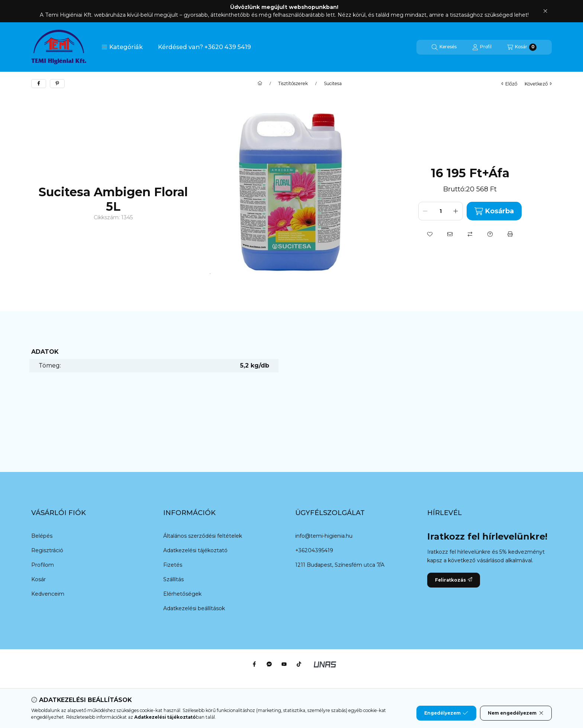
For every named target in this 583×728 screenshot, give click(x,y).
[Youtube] (284, 664)
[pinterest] (57, 84)
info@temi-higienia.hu (324, 536)
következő (538, 84)
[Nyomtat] (510, 234)
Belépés (42, 536)
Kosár (38, 579)
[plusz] (456, 211)
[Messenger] (269, 664)
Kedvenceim (48, 594)
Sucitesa (333, 84)
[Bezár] (545, 11)
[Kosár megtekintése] (522, 47)
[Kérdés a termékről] (490, 234)
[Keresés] (444, 47)
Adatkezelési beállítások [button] (194, 608)
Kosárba (494, 211)
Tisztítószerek (293, 84)
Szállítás (173, 579)
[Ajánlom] (450, 234)
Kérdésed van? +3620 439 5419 (204, 47)
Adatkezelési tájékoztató (195, 550)
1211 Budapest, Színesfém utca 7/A (340, 565)
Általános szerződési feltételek (203, 536)
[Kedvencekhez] (430, 234)
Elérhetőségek (182, 594)
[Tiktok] (299, 664)
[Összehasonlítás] (470, 234)
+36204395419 (314, 550)
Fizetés (173, 565)
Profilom (43, 565)
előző (509, 84)
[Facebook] (254, 664)
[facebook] (39, 84)
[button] (122, 47)
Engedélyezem (446, 713)
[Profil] (482, 47)
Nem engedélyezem (516, 713)
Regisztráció (47, 550)
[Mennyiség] (441, 211)
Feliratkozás (454, 580)
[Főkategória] (260, 84)
